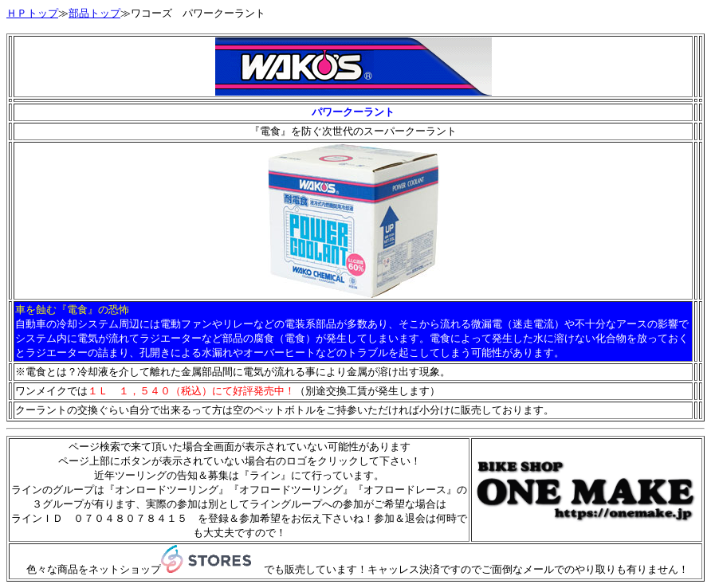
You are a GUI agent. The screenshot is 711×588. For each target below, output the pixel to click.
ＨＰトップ (32, 13)
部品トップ (94, 13)
